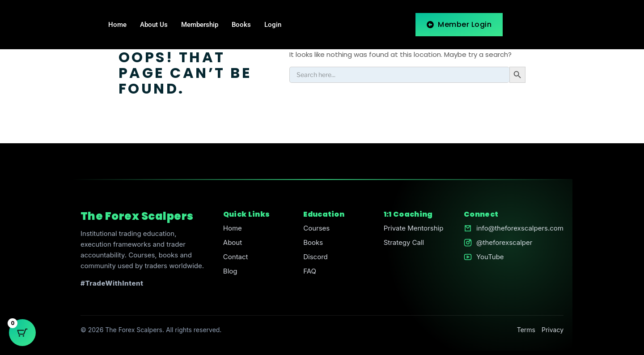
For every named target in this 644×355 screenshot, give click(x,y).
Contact (236, 257)
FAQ (310, 271)
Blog (230, 271)
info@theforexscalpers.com (520, 228)
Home (117, 25)
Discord (316, 257)
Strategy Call (404, 242)
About (233, 242)
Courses (316, 228)
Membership (200, 25)
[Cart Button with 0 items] (22, 333)
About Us (154, 25)
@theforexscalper (504, 242)
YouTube (490, 257)
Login (273, 25)
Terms (526, 330)
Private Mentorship (414, 228)
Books (241, 25)
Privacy (553, 330)
